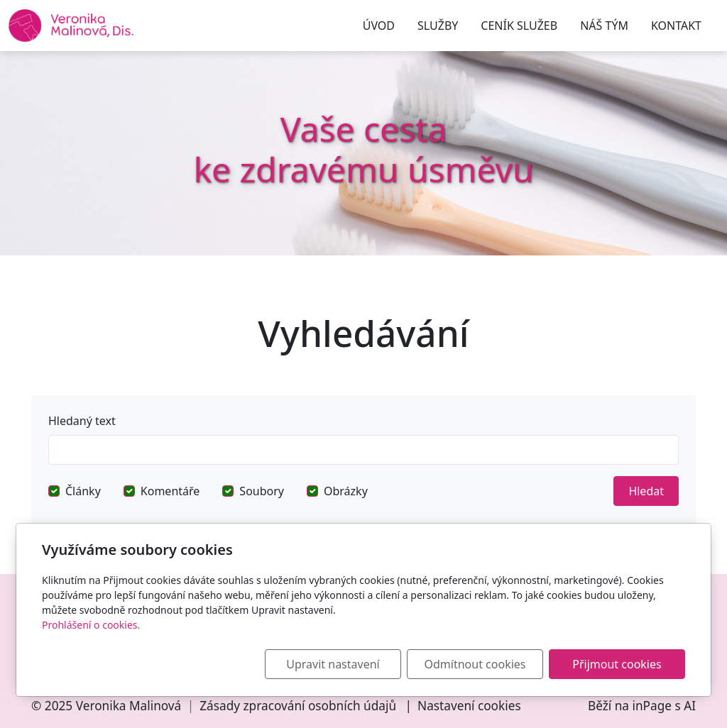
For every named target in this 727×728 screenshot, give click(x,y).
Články (83, 491)
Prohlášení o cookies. (91, 625)
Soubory (262, 491)
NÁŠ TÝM (604, 26)
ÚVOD (379, 26)
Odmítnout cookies (475, 664)
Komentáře (170, 491)
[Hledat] (363, 450)
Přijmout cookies (617, 664)
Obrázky (346, 491)
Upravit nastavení (333, 664)
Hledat (646, 491)
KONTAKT (676, 26)
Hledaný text (82, 421)
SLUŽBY (438, 26)
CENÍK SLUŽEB (519, 26)
